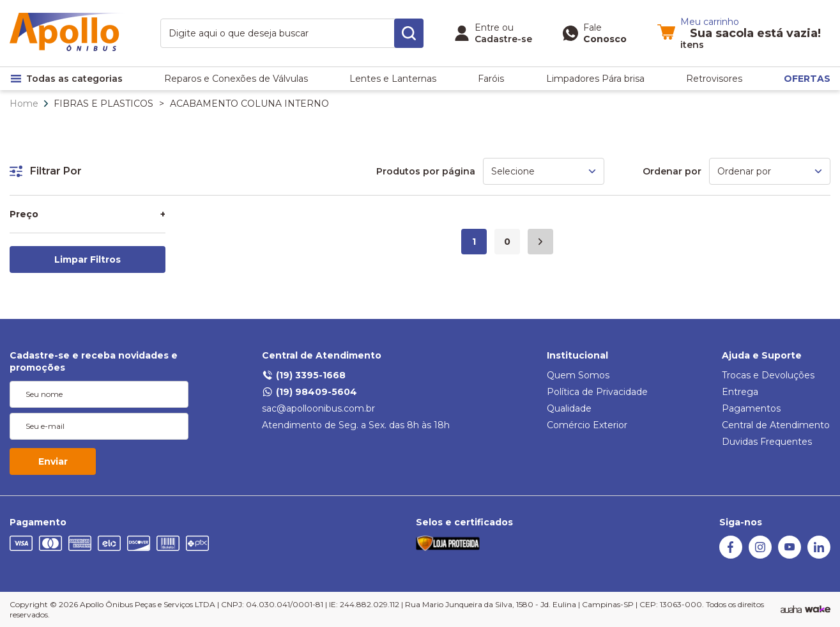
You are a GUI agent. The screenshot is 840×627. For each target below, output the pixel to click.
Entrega (740, 392)
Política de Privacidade (597, 392)
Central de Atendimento (322, 355)
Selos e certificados (464, 522)
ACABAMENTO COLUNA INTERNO (249, 104)
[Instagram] (760, 555)
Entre (487, 27)
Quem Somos (578, 375)
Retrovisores (714, 79)
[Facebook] (731, 555)
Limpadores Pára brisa (595, 79)
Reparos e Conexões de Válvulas (236, 79)
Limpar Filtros (88, 259)
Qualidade (569, 408)
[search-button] (409, 33)
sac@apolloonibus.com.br (318, 408)
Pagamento (38, 522)
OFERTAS (807, 79)
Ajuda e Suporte (762, 355)
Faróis (491, 79)
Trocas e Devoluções (768, 375)
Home (24, 104)
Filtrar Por (46, 171)
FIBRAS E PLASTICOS (103, 104)
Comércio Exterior (587, 425)
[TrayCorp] (818, 610)
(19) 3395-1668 (304, 375)
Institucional (577, 355)
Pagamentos (751, 408)
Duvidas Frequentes (767, 442)
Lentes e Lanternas (393, 79)
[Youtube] (790, 555)
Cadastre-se (503, 39)
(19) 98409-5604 (309, 392)
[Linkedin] (819, 555)
